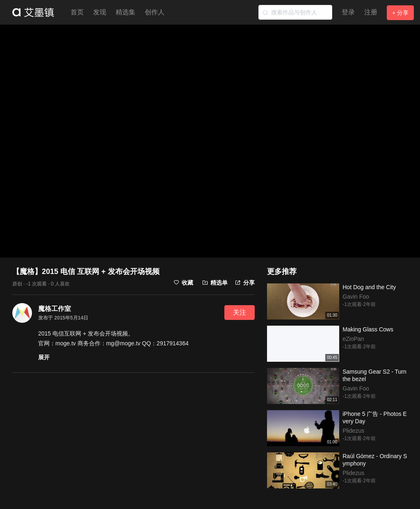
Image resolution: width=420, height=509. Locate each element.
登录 (348, 12)
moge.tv (66, 343)
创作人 (155, 12)
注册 (371, 12)
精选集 (126, 12)
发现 (100, 12)
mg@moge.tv (123, 343)
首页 (77, 12)
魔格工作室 (55, 309)
